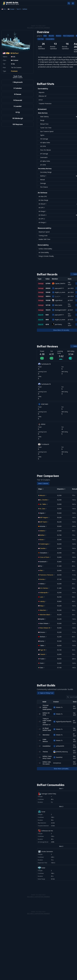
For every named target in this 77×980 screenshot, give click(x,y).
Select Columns (43, 483)
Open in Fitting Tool (46, 693)
